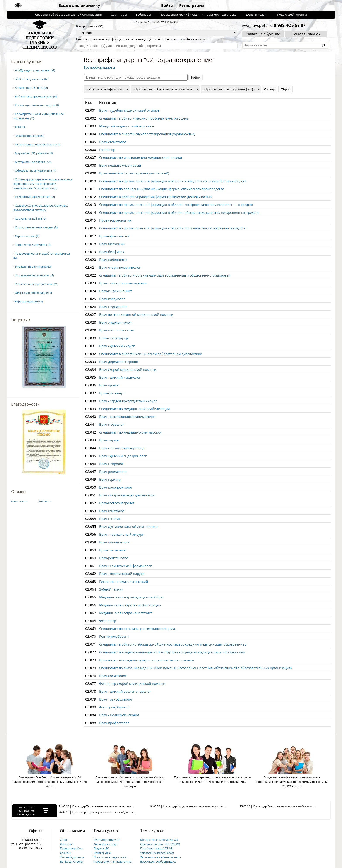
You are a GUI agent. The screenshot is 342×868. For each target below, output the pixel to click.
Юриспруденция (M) (29, 301)
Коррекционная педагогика (113, 861)
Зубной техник (111, 589)
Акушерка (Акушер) (114, 707)
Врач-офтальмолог (114, 236)
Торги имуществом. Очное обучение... (111, 812)
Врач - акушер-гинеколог (119, 715)
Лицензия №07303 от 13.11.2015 (157, 22)
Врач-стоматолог (113, 142)
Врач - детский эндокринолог (123, 456)
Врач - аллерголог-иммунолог (123, 283)
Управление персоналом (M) (34, 275)
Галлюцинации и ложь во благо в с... (291, 806)
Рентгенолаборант (114, 636)
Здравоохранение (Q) (30, 136)
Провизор (107, 150)
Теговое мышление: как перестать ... (110, 806)
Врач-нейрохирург (114, 338)
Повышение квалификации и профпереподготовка (198, 15)
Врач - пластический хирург (122, 574)
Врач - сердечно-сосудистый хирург (128, 401)
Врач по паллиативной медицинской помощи (136, 314)
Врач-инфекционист (116, 291)
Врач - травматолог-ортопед (122, 448)
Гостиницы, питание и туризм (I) (37, 105)
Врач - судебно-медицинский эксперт (129, 110)
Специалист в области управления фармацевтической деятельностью (155, 197)
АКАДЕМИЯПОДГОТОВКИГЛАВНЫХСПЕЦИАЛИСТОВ (40, 40)
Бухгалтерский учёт (107, 840)
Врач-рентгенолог (114, 558)
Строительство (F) (27, 236)
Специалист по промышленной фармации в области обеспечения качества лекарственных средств (179, 212)
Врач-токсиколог (113, 550)
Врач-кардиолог (112, 299)
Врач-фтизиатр (111, 393)
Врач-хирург (109, 440)
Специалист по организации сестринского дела (137, 629)
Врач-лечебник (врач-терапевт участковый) (134, 173)
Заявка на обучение (263, 34)
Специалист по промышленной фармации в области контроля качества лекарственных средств (176, 205)
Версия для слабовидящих (158, 861)
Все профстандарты (99, 67)
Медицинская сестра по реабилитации (130, 605)
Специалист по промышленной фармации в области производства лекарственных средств (172, 228)
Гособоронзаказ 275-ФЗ (156, 848)
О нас (64, 840)
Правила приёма (71, 848)
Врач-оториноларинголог (120, 267)
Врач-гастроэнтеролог (117, 503)
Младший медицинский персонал (127, 126)
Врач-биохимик (112, 244)
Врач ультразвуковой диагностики (127, 495)
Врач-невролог (111, 464)
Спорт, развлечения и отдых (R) (36, 227)
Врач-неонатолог (113, 307)
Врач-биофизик (112, 252)
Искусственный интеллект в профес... (202, 806)
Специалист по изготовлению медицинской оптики (141, 157)
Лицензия (67, 844)
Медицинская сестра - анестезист (126, 613)
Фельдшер (108, 621)
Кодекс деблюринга (292, 15)
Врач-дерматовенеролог (119, 362)
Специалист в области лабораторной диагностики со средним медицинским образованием (173, 644)
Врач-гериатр (110, 479)
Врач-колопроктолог (116, 487)
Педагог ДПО (102, 853)
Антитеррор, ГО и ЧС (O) (31, 88)
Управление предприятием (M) (36, 284)
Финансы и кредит (106, 844)
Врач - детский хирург (117, 346)
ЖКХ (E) (20, 127)
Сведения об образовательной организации (69, 15)
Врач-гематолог (112, 511)
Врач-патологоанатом (117, 330)
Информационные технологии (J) (38, 144)
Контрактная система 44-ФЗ (159, 840)
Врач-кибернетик (113, 260)
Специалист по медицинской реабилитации (135, 409)
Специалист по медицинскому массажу (130, 432)
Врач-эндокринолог (115, 322)
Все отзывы (19, 501)
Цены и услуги (257, 15)
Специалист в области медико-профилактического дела (144, 118)
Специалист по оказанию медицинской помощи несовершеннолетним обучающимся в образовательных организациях (196, 668)
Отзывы (65, 853)
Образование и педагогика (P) (36, 171)
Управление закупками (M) (33, 267)
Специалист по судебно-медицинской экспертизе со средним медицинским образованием (172, 652)
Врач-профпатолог (114, 723)
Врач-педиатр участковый (120, 165)
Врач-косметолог (113, 676)
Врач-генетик (110, 519)
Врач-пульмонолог (114, 542)
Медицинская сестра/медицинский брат (131, 597)
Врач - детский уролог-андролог (125, 691)
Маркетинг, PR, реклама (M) (34, 153)
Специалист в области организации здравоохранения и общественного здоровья (165, 275)
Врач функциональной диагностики (128, 526)
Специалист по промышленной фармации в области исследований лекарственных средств (173, 181)
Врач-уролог (109, 385)
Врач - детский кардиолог (120, 377)
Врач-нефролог (111, 424)
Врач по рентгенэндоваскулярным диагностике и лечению (147, 660)
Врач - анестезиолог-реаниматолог (127, 417)
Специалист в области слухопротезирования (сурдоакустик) (147, 134)
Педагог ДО (101, 848)
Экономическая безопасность (161, 857)
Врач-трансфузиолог (116, 699)
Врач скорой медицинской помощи (128, 369)
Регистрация (192, 5)
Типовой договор (72, 857)
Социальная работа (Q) (31, 219)
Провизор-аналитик (115, 220)
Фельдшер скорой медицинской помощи (132, 683)
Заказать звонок (306, 34)
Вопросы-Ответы (72, 861)
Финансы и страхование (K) (33, 293)
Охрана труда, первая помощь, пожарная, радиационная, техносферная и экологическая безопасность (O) (43, 184)
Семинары (119, 15)
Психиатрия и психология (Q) (35, 197)
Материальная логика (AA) (33, 162)
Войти (167, 5)
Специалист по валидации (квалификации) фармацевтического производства (162, 189)
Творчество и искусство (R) (33, 245)
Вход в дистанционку (79, 5)
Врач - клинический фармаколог (125, 566)
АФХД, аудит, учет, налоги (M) (35, 70)
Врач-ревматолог (113, 472)
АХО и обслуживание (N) (32, 79)
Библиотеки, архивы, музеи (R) (36, 96)
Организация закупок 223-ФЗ (160, 844)
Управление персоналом (157, 853)
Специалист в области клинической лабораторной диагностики (151, 354)
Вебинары (143, 15)
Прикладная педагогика (110, 857)
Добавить (45, 501)
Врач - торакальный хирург (121, 534)
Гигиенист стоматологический (124, 581)
